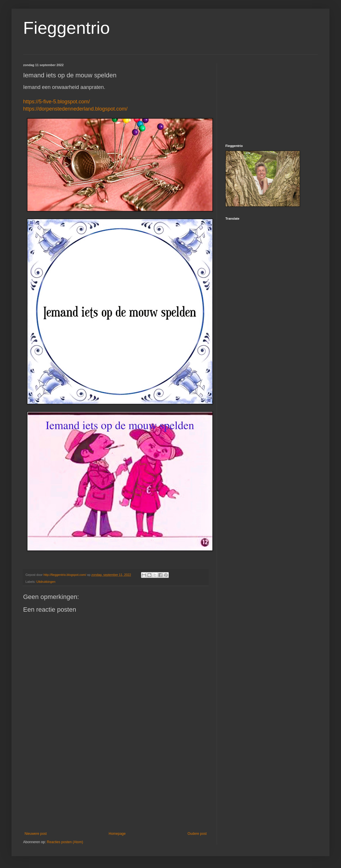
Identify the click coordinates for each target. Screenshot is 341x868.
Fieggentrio (66, 28)
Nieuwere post (36, 834)
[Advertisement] (116, 784)
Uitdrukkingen (46, 582)
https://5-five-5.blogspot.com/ (56, 102)
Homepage (117, 834)
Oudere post (197, 834)
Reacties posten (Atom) (65, 842)
